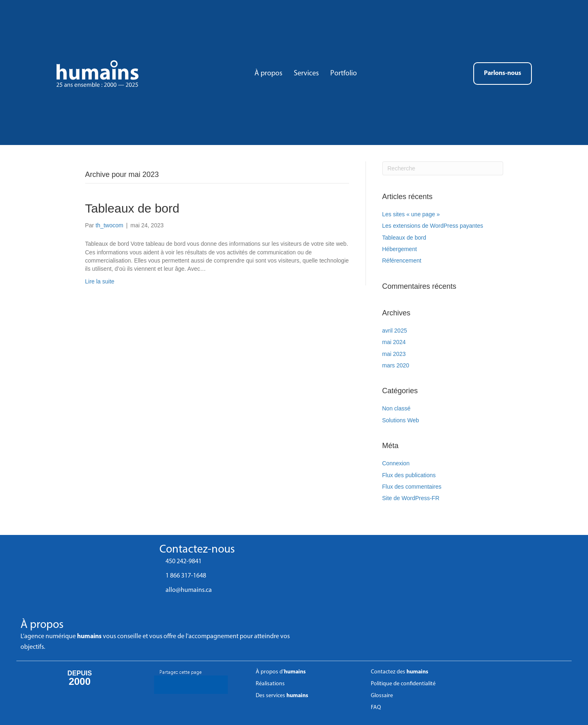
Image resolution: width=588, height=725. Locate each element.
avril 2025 (395, 331)
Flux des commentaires (412, 487)
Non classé (396, 408)
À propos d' (281, 672)
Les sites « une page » (411, 214)
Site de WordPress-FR (411, 498)
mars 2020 (396, 365)
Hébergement (400, 249)
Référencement (402, 261)
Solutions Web (401, 420)
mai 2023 (394, 354)
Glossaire (382, 696)
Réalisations (270, 684)
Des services (282, 696)
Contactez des (400, 672)
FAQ (376, 708)
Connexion (396, 463)
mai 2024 (394, 342)
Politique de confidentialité (403, 684)
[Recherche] (443, 168)
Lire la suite (100, 281)
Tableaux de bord (132, 208)
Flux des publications (409, 475)
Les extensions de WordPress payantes (433, 226)
